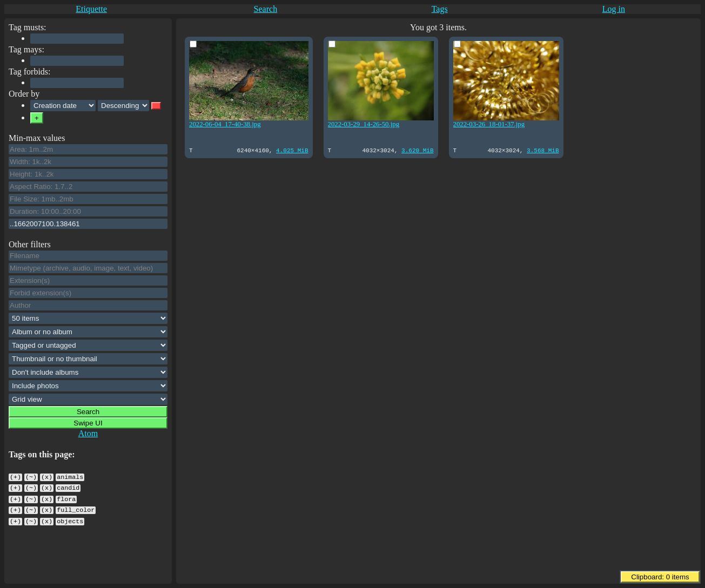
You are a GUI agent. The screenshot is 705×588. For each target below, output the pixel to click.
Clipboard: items (660, 577)
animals (70, 476)
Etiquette (91, 9)
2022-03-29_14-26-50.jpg (361, 123)
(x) (47, 476)
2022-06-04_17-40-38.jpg (225, 123)
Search (266, 9)
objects (70, 516)
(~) (31, 476)
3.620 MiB (413, 150)
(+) (15, 476)
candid (68, 486)
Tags (440, 9)
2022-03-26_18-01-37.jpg (484, 123)
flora (66, 496)
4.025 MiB (290, 150)
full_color (76, 506)
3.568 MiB (536, 150)
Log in (614, 9)
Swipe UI (88, 423)
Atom (88, 433)
